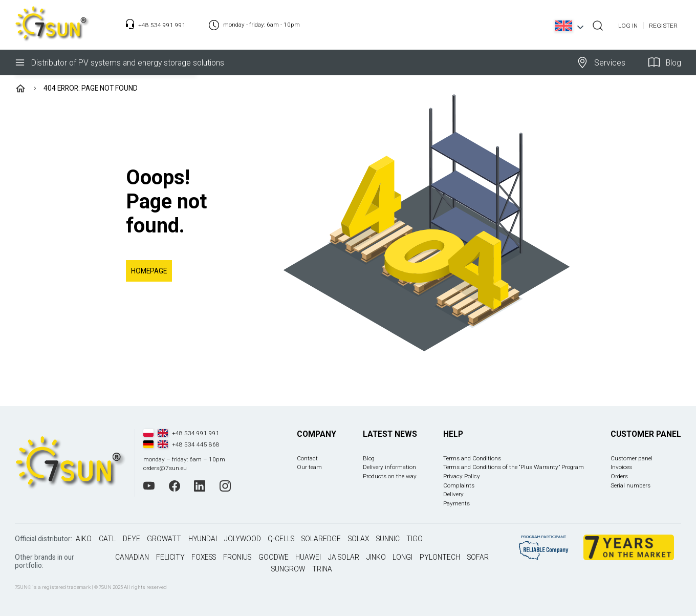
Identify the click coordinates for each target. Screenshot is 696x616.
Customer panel (632, 458)
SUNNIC (388, 539)
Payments (456, 503)
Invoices (621, 467)
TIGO (415, 539)
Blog (665, 62)
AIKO (84, 539)
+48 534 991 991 (162, 25)
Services (601, 62)
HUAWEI (308, 557)
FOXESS (204, 557)
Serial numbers (630, 485)
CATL (107, 539)
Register (663, 26)
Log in (628, 26)
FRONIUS (237, 557)
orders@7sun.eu (165, 468)
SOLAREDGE (321, 539)
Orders (619, 476)
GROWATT (164, 539)
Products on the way (390, 476)
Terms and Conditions (472, 458)
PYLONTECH (440, 557)
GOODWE (274, 557)
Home (20, 89)
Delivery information (389, 467)
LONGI (403, 557)
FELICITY (170, 557)
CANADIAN (132, 557)
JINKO (376, 557)
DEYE (132, 539)
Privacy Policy (462, 476)
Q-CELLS (281, 539)
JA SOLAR (344, 557)
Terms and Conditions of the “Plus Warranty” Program (514, 467)
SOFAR (478, 557)
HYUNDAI (203, 539)
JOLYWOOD (243, 539)
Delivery (453, 494)
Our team (309, 467)
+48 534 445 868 (196, 444)
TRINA (322, 569)
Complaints (459, 485)
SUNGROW (288, 569)
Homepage (149, 271)
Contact (307, 458)
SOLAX (358, 539)
